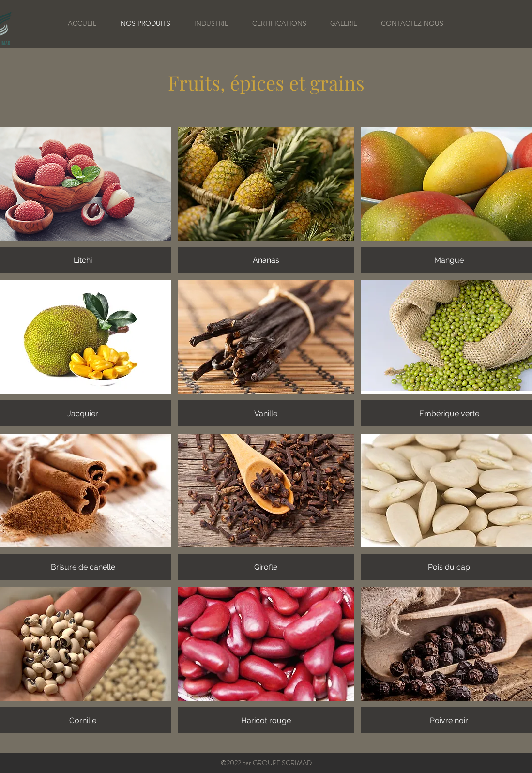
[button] (266, 200)
